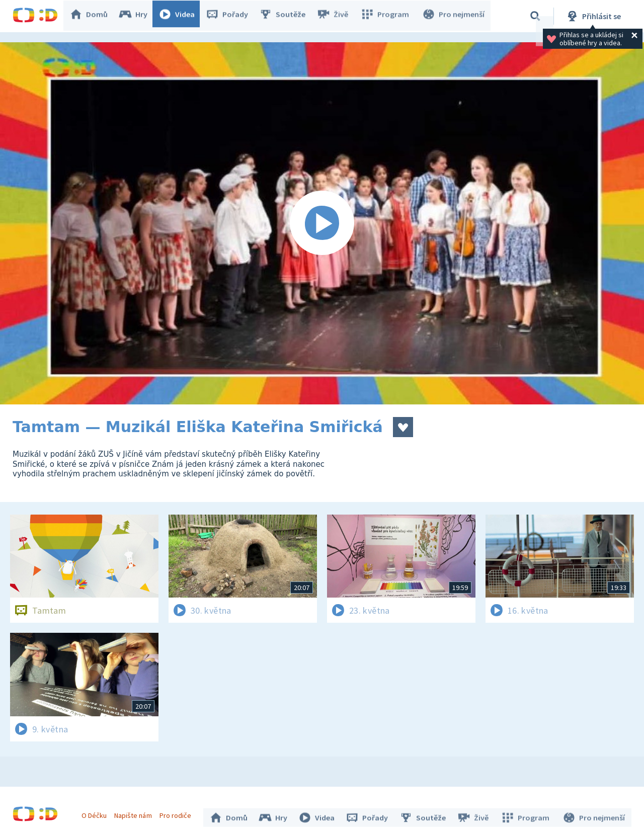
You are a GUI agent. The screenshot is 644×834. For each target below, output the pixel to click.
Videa (182, 16)
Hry (138, 16)
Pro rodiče (178, 813)
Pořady (232, 16)
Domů (94, 16)
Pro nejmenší (454, 16)
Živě (337, 16)
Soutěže (287, 16)
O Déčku (97, 813)
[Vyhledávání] (535, 16)
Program (388, 16)
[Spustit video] (322, 223)
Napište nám (135, 813)
